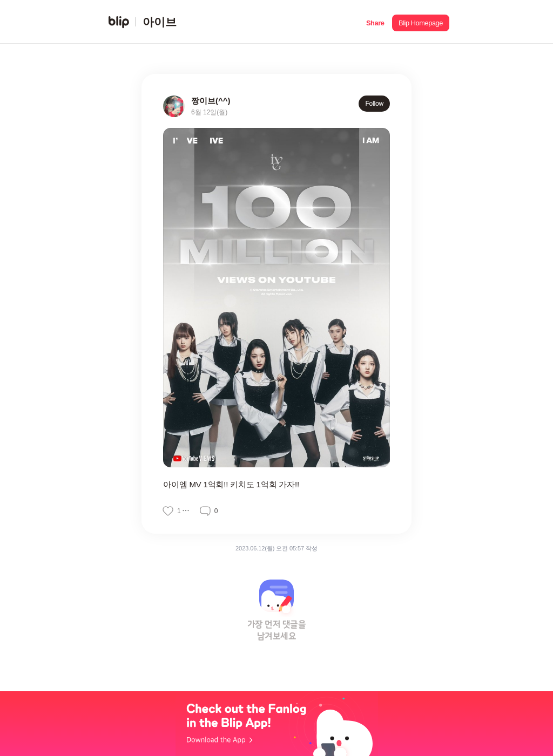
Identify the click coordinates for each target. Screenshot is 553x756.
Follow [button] (374, 104)
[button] (375, 22)
